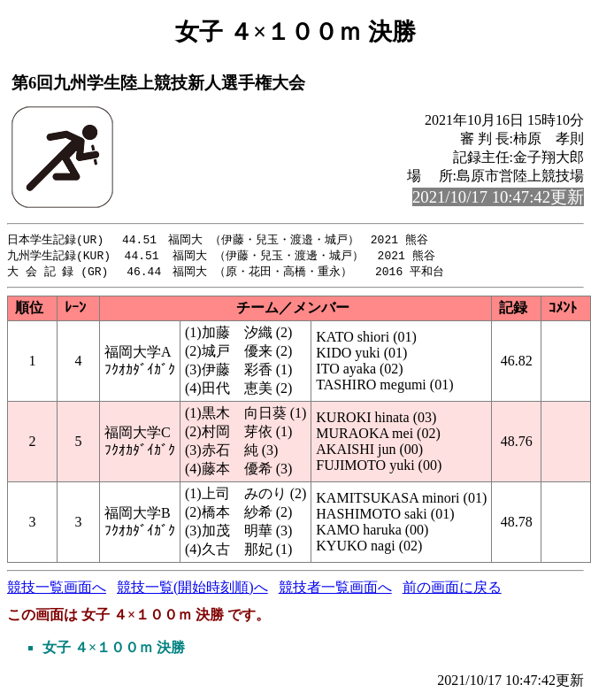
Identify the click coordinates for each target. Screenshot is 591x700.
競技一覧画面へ (57, 590)
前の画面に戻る (452, 590)
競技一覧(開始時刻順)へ (192, 590)
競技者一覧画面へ (335, 590)
